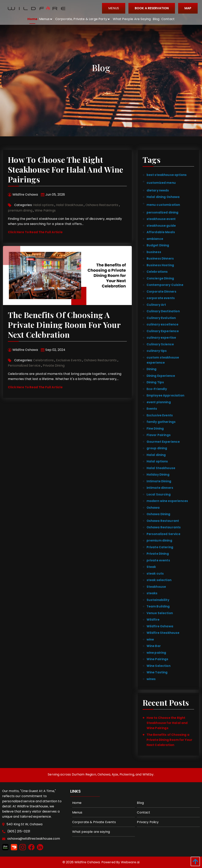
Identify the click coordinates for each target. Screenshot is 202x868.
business (154, 252)
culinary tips (157, 351)
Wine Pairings (45, 210)
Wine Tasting (157, 672)
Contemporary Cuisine (165, 285)
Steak (151, 567)
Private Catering (160, 547)
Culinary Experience (163, 331)
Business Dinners (160, 258)
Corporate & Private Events (94, 822)
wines (151, 679)
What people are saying (91, 832)
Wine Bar (154, 646)
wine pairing (156, 653)
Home (77, 803)
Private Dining (54, 366)
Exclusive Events (69, 360)
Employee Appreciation (165, 395)
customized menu (161, 183)
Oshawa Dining (159, 514)
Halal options (43, 205)
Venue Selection (160, 613)
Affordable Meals (161, 232)
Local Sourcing (159, 494)
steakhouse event (161, 219)
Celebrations (43, 360)
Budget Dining (158, 245)
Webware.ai (130, 862)
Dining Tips (155, 382)
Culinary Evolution (161, 318)
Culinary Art (156, 305)
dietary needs (158, 190)
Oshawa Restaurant (163, 521)
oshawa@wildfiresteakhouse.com (34, 839)
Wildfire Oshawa (160, 626)
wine (150, 639)
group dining (157, 448)
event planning (159, 402)
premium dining (20, 210)
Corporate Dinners (162, 292)
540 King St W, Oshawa (25, 824)
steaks (152, 593)
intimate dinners (160, 488)
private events (158, 560)
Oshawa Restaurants (102, 205)
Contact (144, 812)
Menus (113, 8)
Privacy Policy (148, 822)
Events (152, 409)
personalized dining (163, 212)
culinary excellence (163, 324)
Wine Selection (159, 666)
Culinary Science (160, 344)
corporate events (161, 298)
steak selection (159, 580)
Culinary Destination (163, 311)
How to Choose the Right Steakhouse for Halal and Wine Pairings (66, 169)
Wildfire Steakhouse (163, 633)
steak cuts (155, 574)
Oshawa (153, 508)
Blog (140, 803)
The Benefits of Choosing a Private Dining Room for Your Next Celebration (64, 325)
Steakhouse (156, 587)
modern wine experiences (167, 501)
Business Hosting (160, 265)
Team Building (158, 606)
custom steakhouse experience (163, 360)
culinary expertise (161, 338)
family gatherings (161, 422)
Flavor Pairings (159, 435)
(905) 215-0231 (19, 831)
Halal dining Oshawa (163, 197)
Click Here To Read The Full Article (35, 232)
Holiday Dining (158, 475)
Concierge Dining (160, 278)
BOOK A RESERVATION (151, 8)
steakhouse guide (161, 226)
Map (187, 8)
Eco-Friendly (157, 389)
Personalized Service (24, 366)
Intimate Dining (159, 481)
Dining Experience (161, 376)
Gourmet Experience (163, 442)
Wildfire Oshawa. (87, 862)
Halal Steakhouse (70, 205)
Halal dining (156, 455)
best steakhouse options (167, 175)
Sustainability (158, 600)
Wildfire (153, 620)
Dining (152, 369)
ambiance (155, 239)
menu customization (163, 205)
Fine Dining (155, 428)
